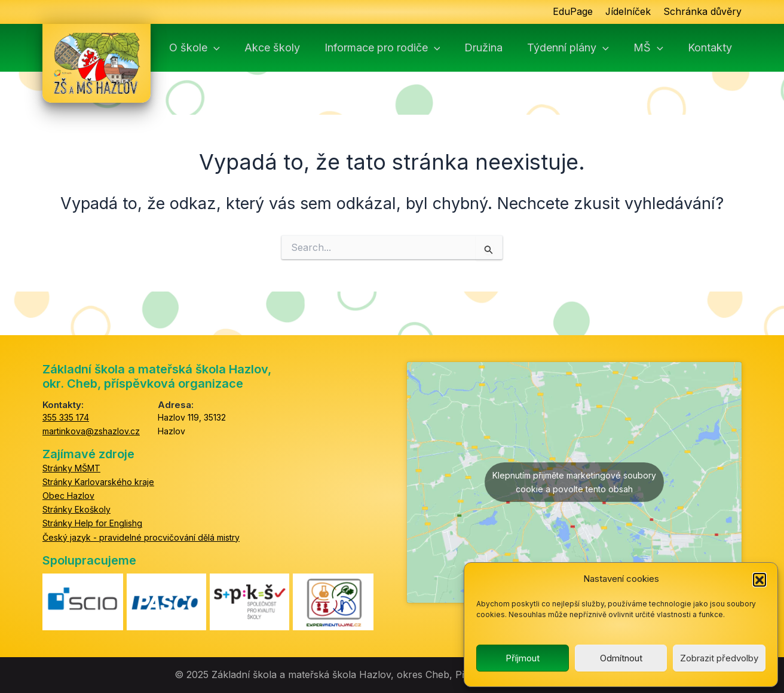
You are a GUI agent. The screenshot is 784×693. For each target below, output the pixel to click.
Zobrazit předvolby (719, 658)
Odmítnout (621, 658)
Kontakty (719, 48)
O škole (214, 48)
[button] (759, 579)
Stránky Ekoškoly (76, 509)
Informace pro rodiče (399, 48)
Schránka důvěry (702, 12)
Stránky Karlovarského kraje (98, 482)
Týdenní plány (581, 48)
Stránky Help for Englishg (92, 523)
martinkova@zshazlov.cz (91, 431)
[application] (233, 48)
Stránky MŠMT (71, 468)
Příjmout (523, 658)
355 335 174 (66, 417)
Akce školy (290, 48)
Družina (498, 48)
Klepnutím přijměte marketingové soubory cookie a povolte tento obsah (574, 482)
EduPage (572, 12)
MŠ (659, 48)
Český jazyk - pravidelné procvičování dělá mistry (141, 537)
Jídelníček (628, 12)
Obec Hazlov (68, 496)
